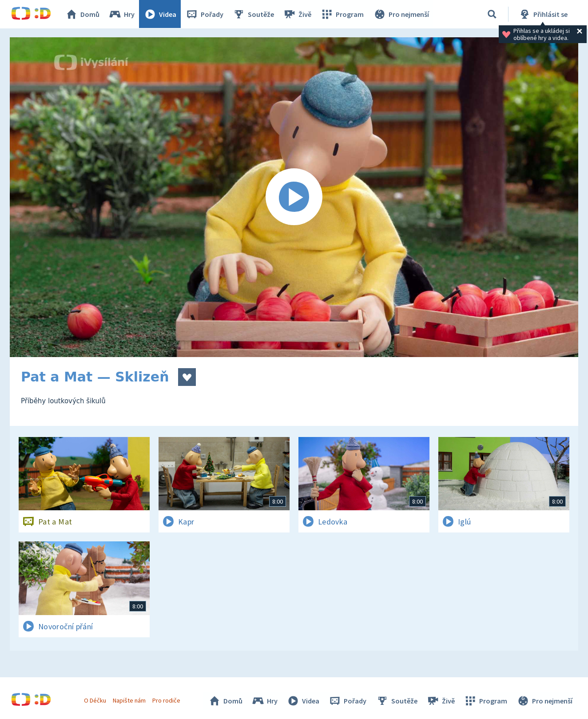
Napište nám (129, 700)
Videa (160, 14)
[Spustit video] (294, 197)
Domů (83, 14)
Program (342, 14)
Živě (298, 14)
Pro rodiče (167, 700)
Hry (122, 14)
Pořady (205, 14)
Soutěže (254, 14)
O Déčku (95, 700)
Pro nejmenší (401, 14)
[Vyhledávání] (492, 14)
